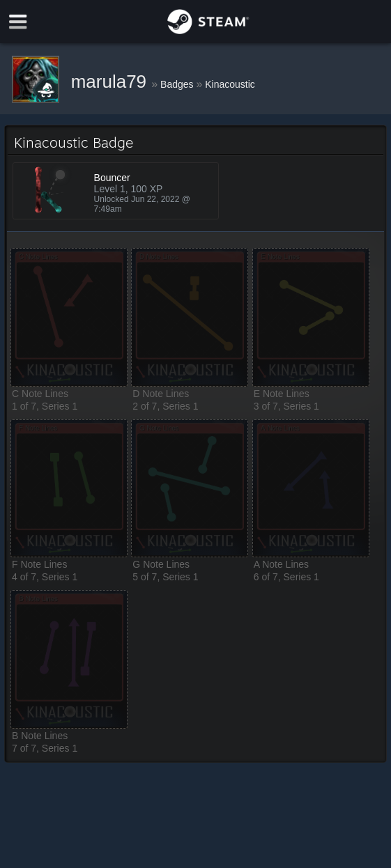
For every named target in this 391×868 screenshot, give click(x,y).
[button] (69, 317)
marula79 (112, 82)
